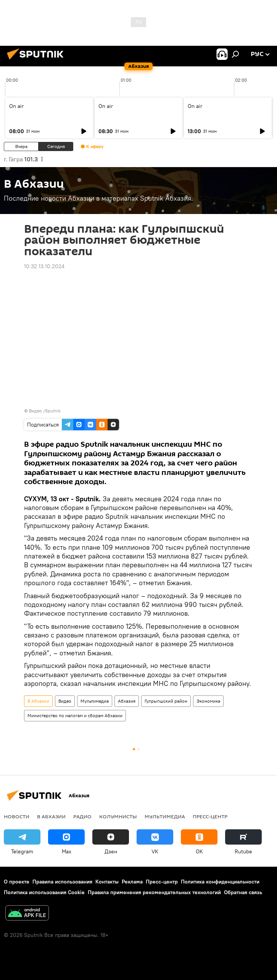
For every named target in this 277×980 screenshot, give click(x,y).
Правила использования (62, 882)
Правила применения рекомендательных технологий (154, 892)
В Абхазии (38, 701)
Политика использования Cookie (44, 892)
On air (16, 106)
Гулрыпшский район (166, 701)
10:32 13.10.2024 (44, 266)
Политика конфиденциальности (220, 882)
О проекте (17, 882)
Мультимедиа (95, 701)
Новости (17, 816)
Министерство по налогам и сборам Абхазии (75, 715)
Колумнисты (118, 816)
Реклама (132, 882)
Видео (65, 701)
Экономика (208, 701)
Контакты (107, 882)
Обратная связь (243, 892)
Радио (82, 816)
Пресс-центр (210, 816)
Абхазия (127, 701)
